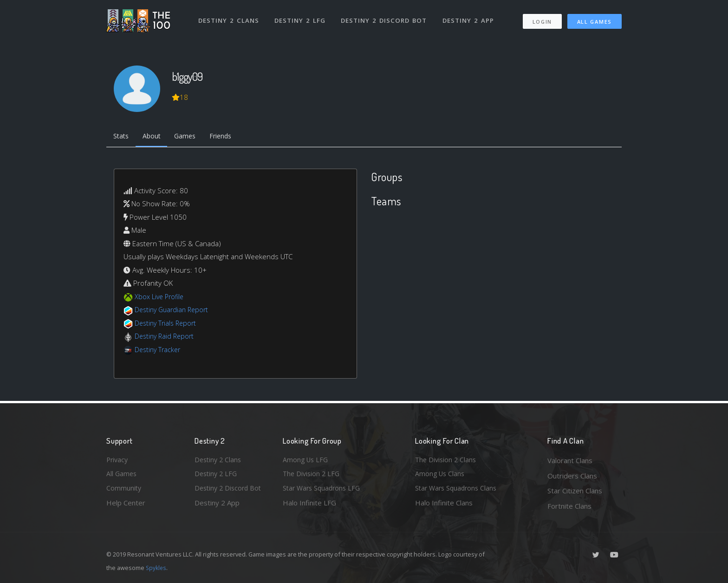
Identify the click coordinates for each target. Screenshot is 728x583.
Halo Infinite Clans (444, 506)
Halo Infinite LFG (309, 506)
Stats (122, 137)
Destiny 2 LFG (301, 18)
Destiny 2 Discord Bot (385, 18)
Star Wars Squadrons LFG (324, 491)
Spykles (157, 568)
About (155, 137)
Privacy (118, 460)
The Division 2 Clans (447, 460)
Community (124, 491)
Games (191, 137)
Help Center (126, 506)
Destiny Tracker (159, 351)
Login (542, 19)
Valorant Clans (570, 460)
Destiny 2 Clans (229, 18)
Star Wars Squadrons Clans (458, 491)
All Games (595, 19)
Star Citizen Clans (575, 491)
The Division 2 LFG (312, 476)
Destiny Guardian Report (174, 311)
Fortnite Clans (569, 506)
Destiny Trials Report (167, 324)
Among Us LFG (306, 460)
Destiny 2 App (469, 18)
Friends (229, 137)
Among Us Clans (441, 476)
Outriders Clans (572, 476)
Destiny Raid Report (166, 338)
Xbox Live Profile (160, 298)
